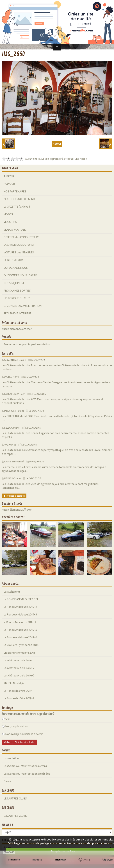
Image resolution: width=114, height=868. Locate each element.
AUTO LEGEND (10, 168)
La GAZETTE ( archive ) (17, 207)
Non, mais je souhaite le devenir (22, 734)
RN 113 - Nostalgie (14, 683)
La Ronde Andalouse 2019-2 (20, 607)
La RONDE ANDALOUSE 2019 (21, 599)
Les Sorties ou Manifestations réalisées (27, 774)
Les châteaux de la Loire (18, 660)
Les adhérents (12, 592)
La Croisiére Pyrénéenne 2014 (21, 645)
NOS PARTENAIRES (15, 192)
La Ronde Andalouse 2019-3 (20, 615)
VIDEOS (8, 214)
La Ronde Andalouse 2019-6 (20, 637)
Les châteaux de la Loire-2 (19, 668)
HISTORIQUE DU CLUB (17, 298)
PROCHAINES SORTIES (17, 291)
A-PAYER (9, 176)
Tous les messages (14, 496)
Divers (7, 781)
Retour (57, 144)
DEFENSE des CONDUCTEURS (21, 237)
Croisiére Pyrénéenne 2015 (19, 653)
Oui (6, 719)
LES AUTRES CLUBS (15, 799)
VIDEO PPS (10, 222)
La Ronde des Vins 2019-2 (19, 698)
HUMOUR (9, 184)
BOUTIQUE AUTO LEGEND (19, 199)
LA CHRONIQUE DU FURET (19, 245)
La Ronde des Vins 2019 (18, 691)
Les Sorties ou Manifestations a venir (25, 766)
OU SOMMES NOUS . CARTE (20, 275)
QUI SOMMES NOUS (16, 268)
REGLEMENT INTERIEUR (18, 313)
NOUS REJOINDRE (14, 283)
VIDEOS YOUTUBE (15, 230)
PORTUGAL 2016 (14, 260)
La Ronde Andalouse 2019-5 (20, 630)
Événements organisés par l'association (27, 344)
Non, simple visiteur (15, 726)
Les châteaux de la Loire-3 (19, 676)
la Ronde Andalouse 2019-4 (20, 622)
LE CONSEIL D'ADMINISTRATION (23, 306)
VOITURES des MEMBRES (19, 253)
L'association (11, 758)
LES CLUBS (8, 790)
